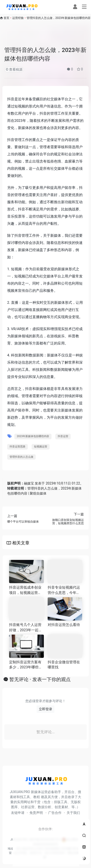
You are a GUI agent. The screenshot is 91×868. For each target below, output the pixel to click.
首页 (6, 18)
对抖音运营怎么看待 (64, 625)
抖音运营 (63, 436)
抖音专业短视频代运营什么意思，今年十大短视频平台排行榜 (64, 590)
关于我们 (73, 813)
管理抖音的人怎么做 (21, 457)
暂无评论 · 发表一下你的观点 (40, 679)
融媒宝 (29, 483)
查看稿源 (15, 69)
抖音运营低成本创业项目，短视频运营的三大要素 (25, 590)
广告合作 (55, 813)
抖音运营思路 (17, 447)
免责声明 (36, 813)
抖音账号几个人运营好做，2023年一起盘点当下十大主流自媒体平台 (26, 628)
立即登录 (45, 709)
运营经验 (18, 18)
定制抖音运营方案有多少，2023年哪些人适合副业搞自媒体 (26, 665)
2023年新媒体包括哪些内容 (33, 436)
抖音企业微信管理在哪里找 (64, 665)
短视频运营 (41, 447)
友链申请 (18, 813)
